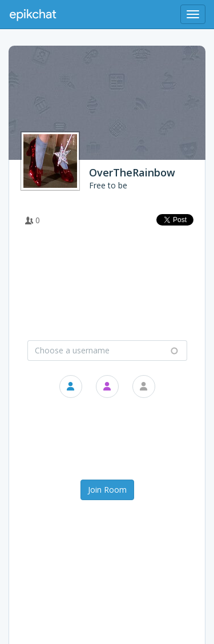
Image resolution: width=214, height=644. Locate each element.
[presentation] (109, 440)
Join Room (107, 490)
